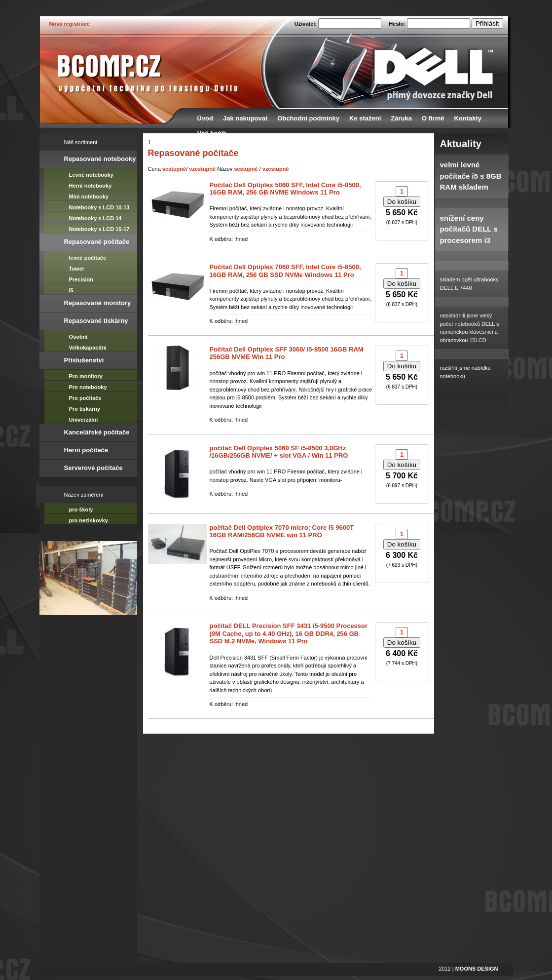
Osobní (78, 337)
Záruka (401, 118)
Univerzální (84, 420)
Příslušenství (84, 360)
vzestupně (202, 169)
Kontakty (468, 118)
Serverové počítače (93, 468)
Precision (81, 279)
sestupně (174, 169)
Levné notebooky (91, 175)
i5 (71, 290)
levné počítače (88, 258)
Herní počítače (86, 450)
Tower (77, 269)
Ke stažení (365, 118)
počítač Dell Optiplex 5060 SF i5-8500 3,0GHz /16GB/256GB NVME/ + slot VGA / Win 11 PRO (279, 452)
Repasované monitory (98, 303)
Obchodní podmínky (308, 118)
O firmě (433, 118)
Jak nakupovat (245, 118)
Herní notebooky (91, 186)
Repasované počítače (97, 242)
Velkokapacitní (88, 348)
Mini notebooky (89, 196)
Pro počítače (85, 398)
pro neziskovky (89, 520)
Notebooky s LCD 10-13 (99, 207)
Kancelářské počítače (97, 432)
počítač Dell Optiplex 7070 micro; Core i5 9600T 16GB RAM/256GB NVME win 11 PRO (282, 531)
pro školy (81, 510)
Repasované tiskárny (96, 321)
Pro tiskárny (85, 409)
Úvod (205, 118)
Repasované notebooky (100, 159)
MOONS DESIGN (477, 969)
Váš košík (212, 133)
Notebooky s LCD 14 (95, 218)
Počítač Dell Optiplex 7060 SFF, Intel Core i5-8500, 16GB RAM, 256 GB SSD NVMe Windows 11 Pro (285, 271)
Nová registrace (70, 24)
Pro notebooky (88, 387)
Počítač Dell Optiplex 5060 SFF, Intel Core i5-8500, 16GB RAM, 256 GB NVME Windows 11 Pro (285, 189)
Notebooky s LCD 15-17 (99, 229)
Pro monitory (86, 376)
